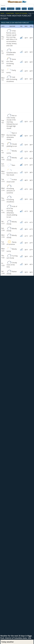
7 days (24, 9)
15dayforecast (17, 2)
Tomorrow (11, 9)
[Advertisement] (17, 98)
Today (3, 9)
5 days (18, 9)
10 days (31, 9)
